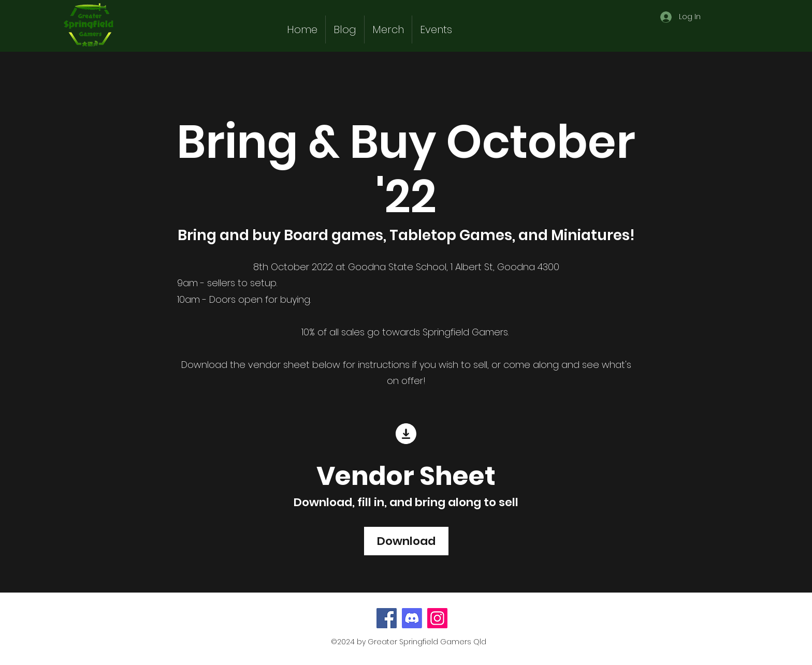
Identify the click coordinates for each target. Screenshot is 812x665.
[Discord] (412, 618)
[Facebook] (387, 618)
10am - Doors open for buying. (245, 299)
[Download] (406, 541)
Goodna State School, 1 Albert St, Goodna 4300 (454, 267)
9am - (191, 283)
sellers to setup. (241, 283)
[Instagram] (437, 618)
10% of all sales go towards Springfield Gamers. (406, 332)
